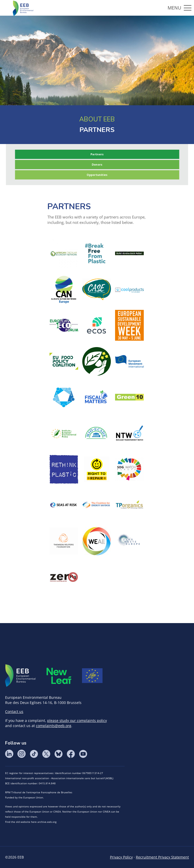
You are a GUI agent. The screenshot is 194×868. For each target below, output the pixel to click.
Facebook (71, 754)
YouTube (83, 754)
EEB (21, 676)
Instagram (22, 754)
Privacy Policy (121, 857)
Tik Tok (34, 754)
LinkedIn (9, 754)
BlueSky (58, 754)
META (59, 676)
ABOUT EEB (97, 119)
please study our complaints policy (77, 721)
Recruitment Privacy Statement (162, 857)
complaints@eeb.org (54, 726)
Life (92, 676)
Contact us (14, 712)
